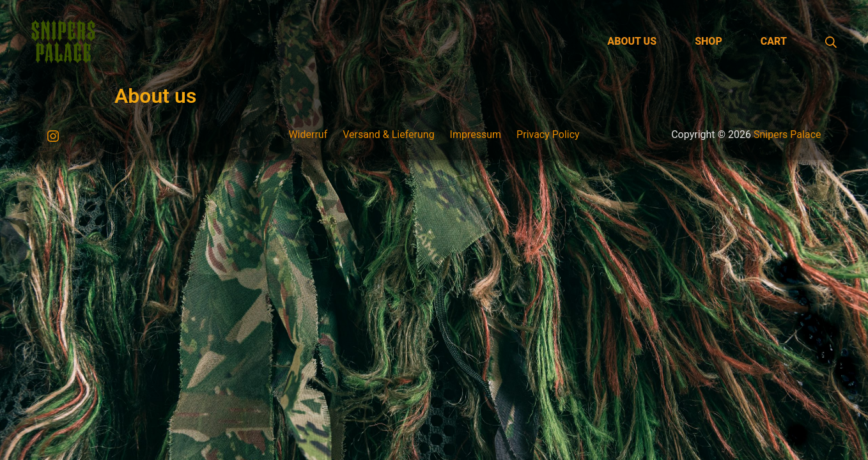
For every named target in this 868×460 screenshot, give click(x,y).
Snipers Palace (787, 134)
